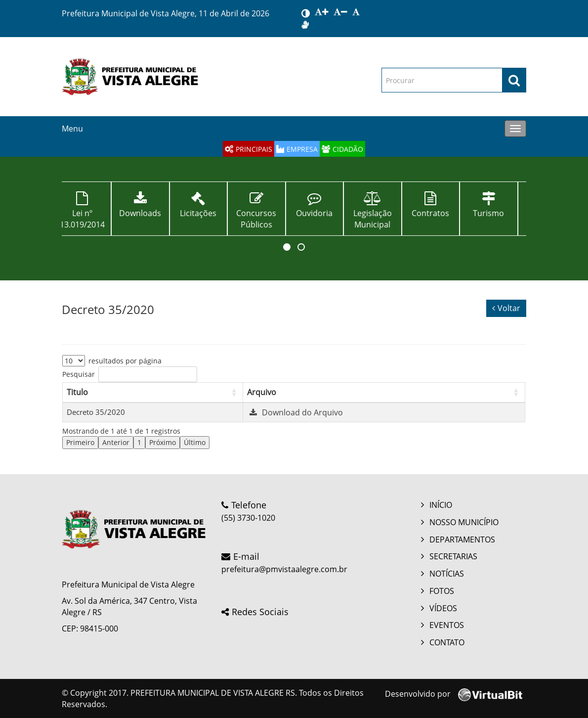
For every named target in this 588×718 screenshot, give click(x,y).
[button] (287, 247)
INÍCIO (441, 505)
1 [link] (139, 442)
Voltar (506, 308)
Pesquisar (79, 374)
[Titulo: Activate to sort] (153, 392)
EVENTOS (447, 625)
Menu (72, 129)
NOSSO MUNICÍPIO (464, 522)
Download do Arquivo (295, 412)
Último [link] (195, 442)
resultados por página (125, 361)
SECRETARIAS (453, 556)
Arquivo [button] (262, 392)
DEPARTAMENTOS (462, 539)
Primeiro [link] (80, 442)
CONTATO (447, 642)
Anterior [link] (116, 442)
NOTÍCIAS (447, 574)
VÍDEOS (443, 608)
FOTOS (442, 591)
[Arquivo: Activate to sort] (384, 392)
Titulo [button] (77, 392)
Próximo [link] (163, 442)
